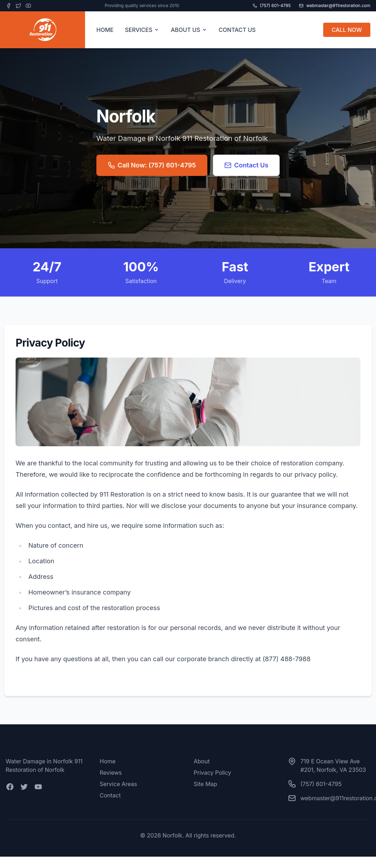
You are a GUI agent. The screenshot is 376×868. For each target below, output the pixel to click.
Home (108, 761)
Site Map (206, 784)
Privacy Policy (213, 773)
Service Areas (118, 784)
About (202, 761)
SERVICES (142, 30)
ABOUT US (189, 30)
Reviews (111, 773)
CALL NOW (347, 30)
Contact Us (246, 165)
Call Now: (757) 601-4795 (152, 165)
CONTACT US (237, 30)
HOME (105, 30)
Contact (110, 795)
